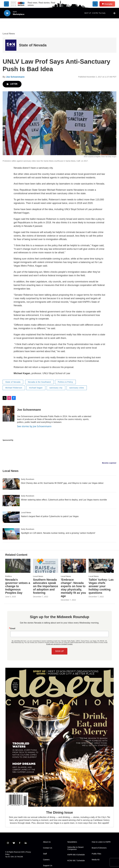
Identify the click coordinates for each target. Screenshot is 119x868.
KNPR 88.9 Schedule (76, 855)
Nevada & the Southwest (39, 382)
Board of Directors (99, 848)
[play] (7, 13)
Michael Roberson (14, 388)
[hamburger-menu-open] (6, 4)
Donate (108, 4)
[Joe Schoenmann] (9, 414)
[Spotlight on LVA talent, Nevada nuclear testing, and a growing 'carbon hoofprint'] (11, 534)
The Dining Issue (60, 812)
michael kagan (36, 388)
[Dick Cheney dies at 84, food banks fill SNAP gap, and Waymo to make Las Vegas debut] (11, 484)
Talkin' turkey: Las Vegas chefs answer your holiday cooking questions (101, 586)
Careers (46, 860)
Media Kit (96, 860)
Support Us (48, 866)
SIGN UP (59, 651)
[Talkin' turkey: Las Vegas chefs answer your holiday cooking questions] (101, 566)
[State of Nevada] (11, 45)
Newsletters (72, 842)
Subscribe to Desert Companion (75, 848)
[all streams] (115, 13)
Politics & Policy (65, 382)
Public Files (96, 854)
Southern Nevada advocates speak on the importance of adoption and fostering (46, 586)
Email (13, 628)
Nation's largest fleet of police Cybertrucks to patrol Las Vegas (50, 516)
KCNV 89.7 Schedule (76, 861)
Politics (9, 576)
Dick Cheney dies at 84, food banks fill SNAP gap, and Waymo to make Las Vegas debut (62, 483)
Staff (45, 854)
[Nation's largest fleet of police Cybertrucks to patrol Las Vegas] (11, 517)
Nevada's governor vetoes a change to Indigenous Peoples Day (18, 586)
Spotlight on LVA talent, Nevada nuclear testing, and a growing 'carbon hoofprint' (58, 533)
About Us (47, 842)
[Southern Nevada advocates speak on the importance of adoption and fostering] (46, 566)
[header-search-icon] (95, 4)
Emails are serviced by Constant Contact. (59, 644)
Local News (9, 34)
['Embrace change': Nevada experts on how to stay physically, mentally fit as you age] (73, 566)
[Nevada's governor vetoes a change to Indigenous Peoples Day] (18, 566)
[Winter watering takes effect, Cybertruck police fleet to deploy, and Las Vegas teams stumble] (11, 501)
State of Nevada (33, 45)
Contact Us (48, 848)
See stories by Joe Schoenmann (34, 426)
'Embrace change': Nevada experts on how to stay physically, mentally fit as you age (73, 588)
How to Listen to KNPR (101, 842)
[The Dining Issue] (59, 737)
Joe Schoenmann (15, 77)
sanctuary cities (77, 388)
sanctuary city (56, 388)
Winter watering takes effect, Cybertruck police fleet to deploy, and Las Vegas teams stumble (64, 500)
